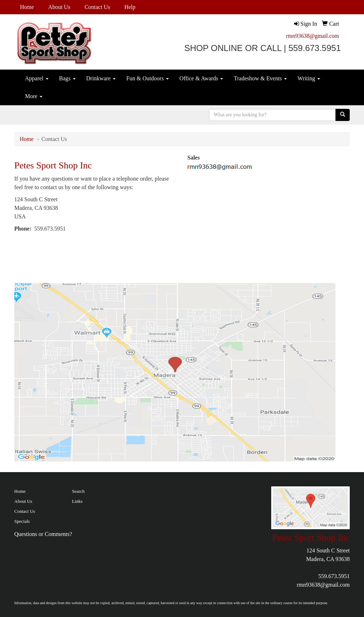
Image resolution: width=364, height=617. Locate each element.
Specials (22, 521)
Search (78, 491)
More (34, 96)
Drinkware (101, 78)
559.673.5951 (334, 576)
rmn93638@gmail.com (312, 36)
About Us (59, 7)
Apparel (37, 78)
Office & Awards (201, 78)
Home (27, 7)
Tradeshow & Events (260, 78)
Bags (67, 78)
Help (130, 7)
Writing (309, 78)
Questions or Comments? (43, 534)
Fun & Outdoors (148, 78)
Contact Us (97, 7)
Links (77, 501)
